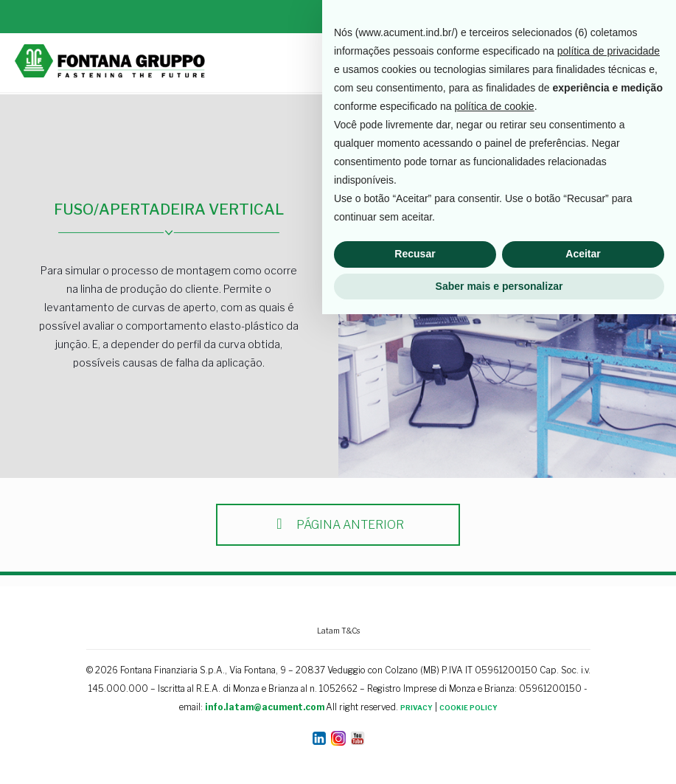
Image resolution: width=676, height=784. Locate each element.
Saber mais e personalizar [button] (499, 755)
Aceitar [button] (583, 724)
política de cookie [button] (494, 576)
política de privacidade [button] (609, 521)
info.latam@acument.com (265, 707)
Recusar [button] (415, 724)
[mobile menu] (652, 63)
